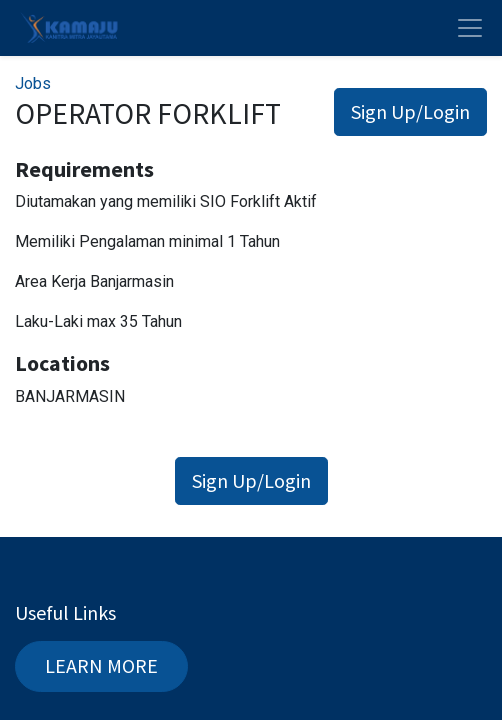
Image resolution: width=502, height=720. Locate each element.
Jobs (33, 83)
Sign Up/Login (410, 111)
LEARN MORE (101, 665)
